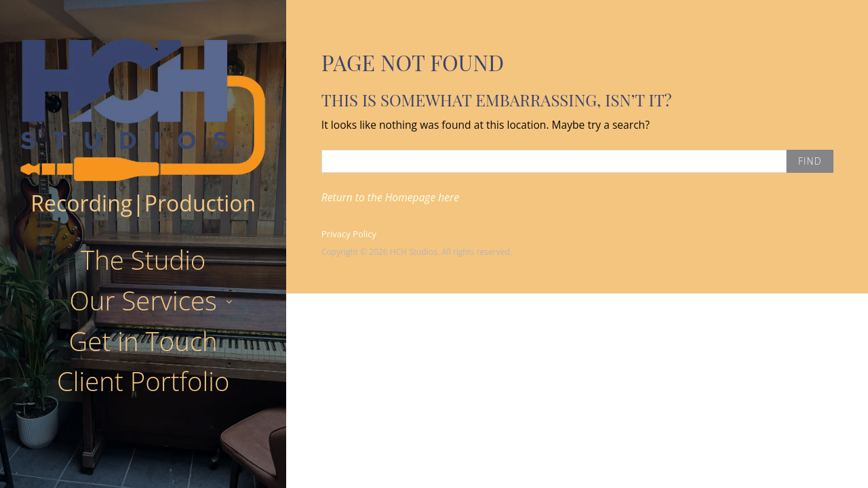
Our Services (143, 300)
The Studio (143, 260)
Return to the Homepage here (390, 197)
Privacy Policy (349, 234)
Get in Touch (143, 341)
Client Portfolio (143, 381)
